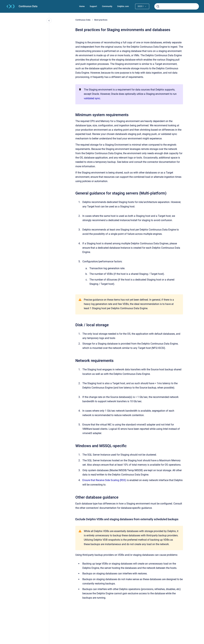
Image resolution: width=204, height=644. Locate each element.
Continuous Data (28, 6)
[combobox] (177, 6)
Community (107, 6)
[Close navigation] (49, 21)
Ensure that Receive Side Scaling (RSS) (104, 480)
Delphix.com (123, 6)
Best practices (101, 20)
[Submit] (158, 6)
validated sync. (92, 98)
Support (93, 6)
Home (82, 6)
